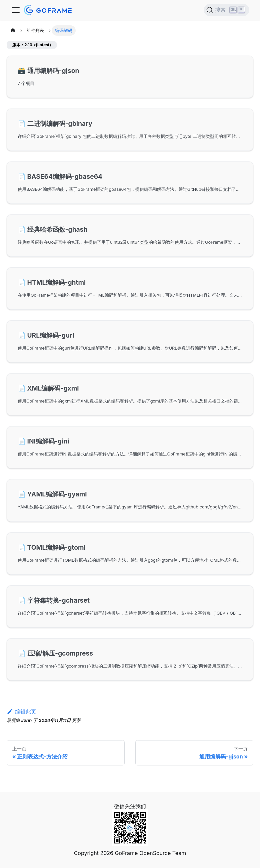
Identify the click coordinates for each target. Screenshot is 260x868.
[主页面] (13, 30)
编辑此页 (21, 712)
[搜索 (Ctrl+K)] (226, 10)
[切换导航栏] (16, 10)
